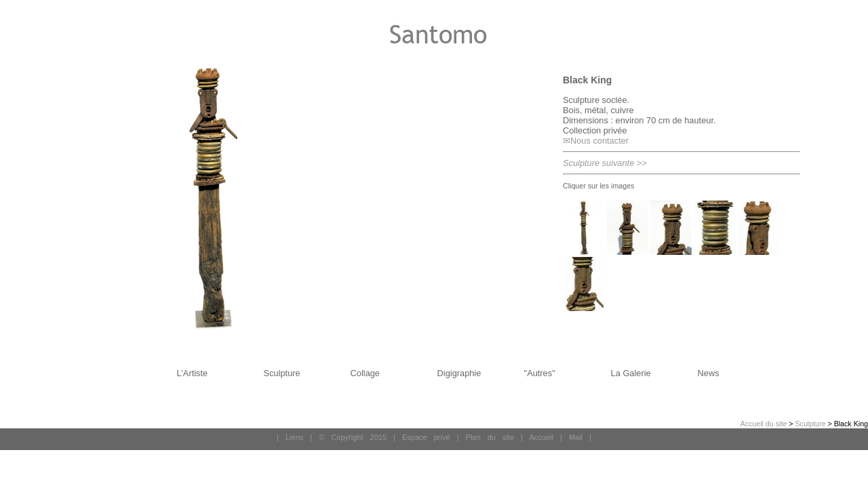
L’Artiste (193, 373)
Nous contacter (599, 141)
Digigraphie (459, 373)
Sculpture (282, 373)
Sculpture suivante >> (605, 163)
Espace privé (426, 437)
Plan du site (490, 437)
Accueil (541, 437)
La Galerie (631, 373)
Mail (576, 437)
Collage (365, 373)
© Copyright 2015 (353, 437)
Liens (294, 437)
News (709, 373)
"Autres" (540, 373)
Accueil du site (764, 424)
